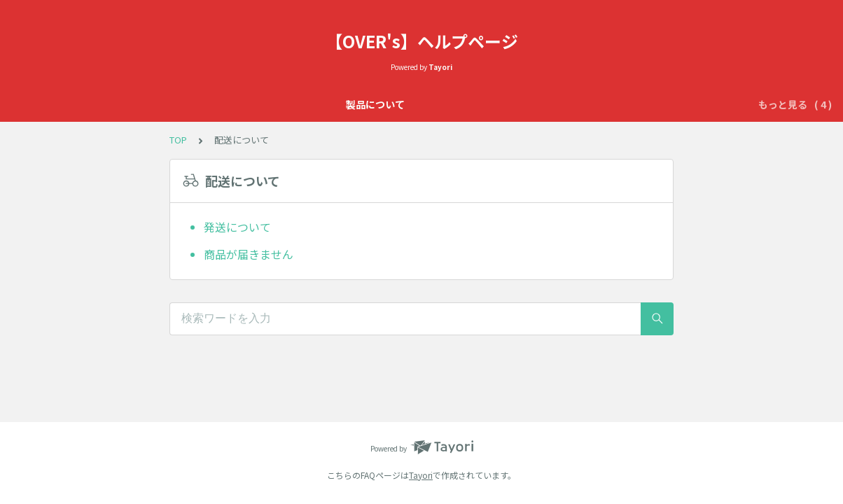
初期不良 (538, 104)
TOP (178, 140)
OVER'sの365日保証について (330, 104)
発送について (237, 227)
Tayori (421, 475)
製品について (216, 104)
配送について (607, 104)
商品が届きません (249, 254)
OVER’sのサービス (457, 104)
